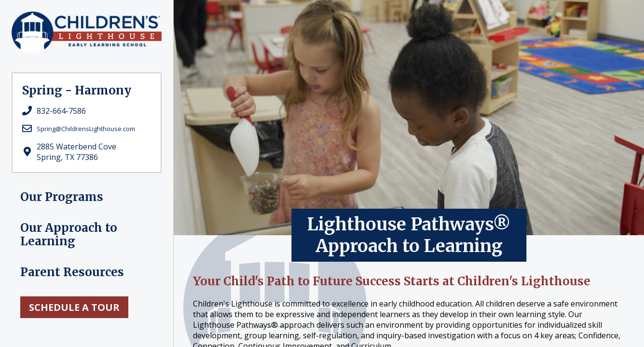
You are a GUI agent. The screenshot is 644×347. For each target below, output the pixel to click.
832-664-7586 (61, 111)
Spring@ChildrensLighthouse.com (86, 129)
